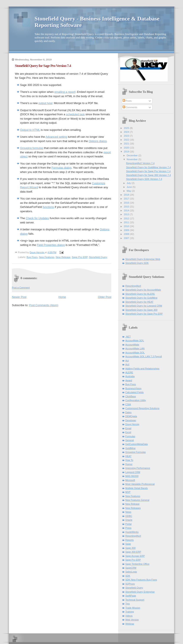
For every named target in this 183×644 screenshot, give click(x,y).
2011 (127, 222)
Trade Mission (133, 608)
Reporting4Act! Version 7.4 (140, 163)
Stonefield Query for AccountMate (143, 290)
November (132, 159)
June (130, 187)
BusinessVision (133, 388)
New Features (47, 257)
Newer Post (19, 297)
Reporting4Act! (133, 286)
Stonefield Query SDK (137, 263)
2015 (127, 207)
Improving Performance (138, 468)
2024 (127, 132)
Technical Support (135, 600)
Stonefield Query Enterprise (140, 592)
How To (129, 460)
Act (127, 361)
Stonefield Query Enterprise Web (143, 259)
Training (130, 612)
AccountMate (132, 345)
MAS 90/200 (132, 476)
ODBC (129, 516)
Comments (130, 107)
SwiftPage (131, 596)
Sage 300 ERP (133, 552)
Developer (131, 420)
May (129, 191)
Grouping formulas (32, 148)
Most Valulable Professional (140, 484)
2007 (127, 238)
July (129, 183)
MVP (128, 492)
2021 (127, 144)
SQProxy (130, 584)
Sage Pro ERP (80, 257)
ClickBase (131, 396)
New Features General (137, 500)
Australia (130, 376)
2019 (127, 152)
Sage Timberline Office (137, 564)
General (130, 440)
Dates (128, 412)
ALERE (129, 372)
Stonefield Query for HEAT (139, 302)
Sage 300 (130, 548)
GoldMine (130, 448)
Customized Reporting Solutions (142, 408)
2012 (127, 218)
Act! (127, 364)
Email (128, 428)
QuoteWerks (132, 532)
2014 (127, 210)
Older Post (105, 297)
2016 (127, 203)
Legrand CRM (133, 472)
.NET (128, 337)
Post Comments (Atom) (44, 305)
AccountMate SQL (135, 353)
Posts (127, 101)
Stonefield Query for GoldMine (141, 298)
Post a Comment (21, 288)
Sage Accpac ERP (135, 556)
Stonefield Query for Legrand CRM (144, 306)
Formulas (130, 436)
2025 (127, 128)
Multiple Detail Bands (137, 488)
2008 (127, 234)
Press (128, 528)
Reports (130, 540)
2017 (127, 199)
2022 (127, 140)
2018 (127, 195)
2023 (127, 136)
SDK (128, 576)
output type (45, 103)
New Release (63, 257)
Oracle (129, 520)
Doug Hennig (132, 424)
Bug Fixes (32, 257)
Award (129, 380)
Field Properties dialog (51, 245)
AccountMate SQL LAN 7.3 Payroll (144, 356)
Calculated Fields (134, 392)
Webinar (130, 624)
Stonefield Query (98, 257)
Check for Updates (37, 218)
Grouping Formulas (136, 452)
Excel (128, 432)
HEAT (128, 456)
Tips (127, 604)
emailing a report (65, 92)
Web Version (132, 620)
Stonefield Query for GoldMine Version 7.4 (149, 167)
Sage (128, 544)
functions (48, 207)
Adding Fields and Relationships (142, 369)
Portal (128, 524)
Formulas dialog (61, 168)
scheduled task (75, 114)
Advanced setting (56, 137)
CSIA (128, 404)
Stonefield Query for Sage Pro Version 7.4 (148, 171)
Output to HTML (30, 130)
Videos (129, 616)
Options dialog (98, 141)
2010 (127, 226)
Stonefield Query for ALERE (140, 294)
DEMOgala (131, 416)
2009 (127, 230)
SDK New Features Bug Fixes (141, 580)
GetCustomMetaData (137, 444)
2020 (127, 148)
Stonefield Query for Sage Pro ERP (144, 314)
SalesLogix (131, 572)
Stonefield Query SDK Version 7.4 (144, 179)
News (128, 512)
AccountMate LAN (135, 348)
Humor (129, 464)
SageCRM (131, 568)
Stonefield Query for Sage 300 (141, 310)
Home (62, 297)
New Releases (133, 508)
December (132, 155)
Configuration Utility (136, 400)
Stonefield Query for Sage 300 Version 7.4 (149, 175)
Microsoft (130, 480)
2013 (127, 214)
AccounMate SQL (135, 340)
